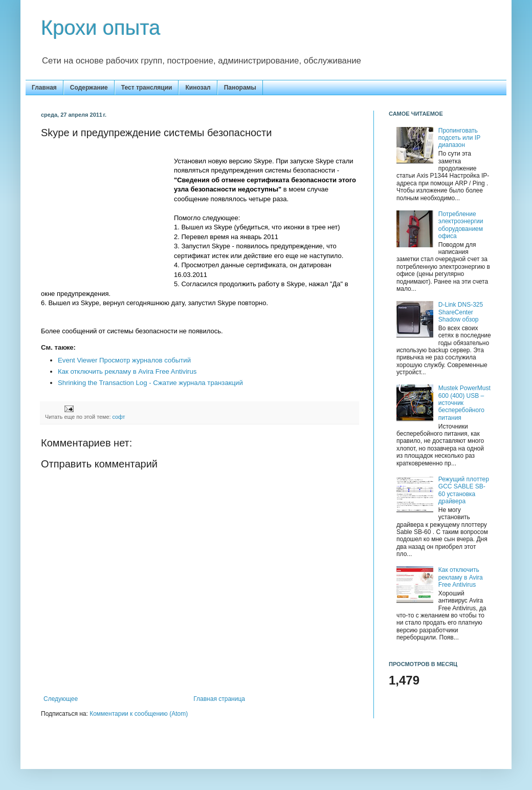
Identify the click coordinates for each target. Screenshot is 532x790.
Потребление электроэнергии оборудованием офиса (461, 225)
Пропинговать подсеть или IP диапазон (459, 138)
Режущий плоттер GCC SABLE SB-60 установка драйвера (464, 490)
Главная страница (219, 699)
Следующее (61, 699)
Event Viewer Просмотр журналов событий (124, 360)
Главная (44, 88)
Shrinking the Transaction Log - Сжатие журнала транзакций (150, 383)
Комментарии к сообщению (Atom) (139, 714)
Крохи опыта (101, 28)
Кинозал (198, 88)
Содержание (89, 88)
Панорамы (240, 88)
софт (118, 417)
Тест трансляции (147, 88)
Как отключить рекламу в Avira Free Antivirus (127, 371)
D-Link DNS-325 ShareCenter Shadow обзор (461, 312)
